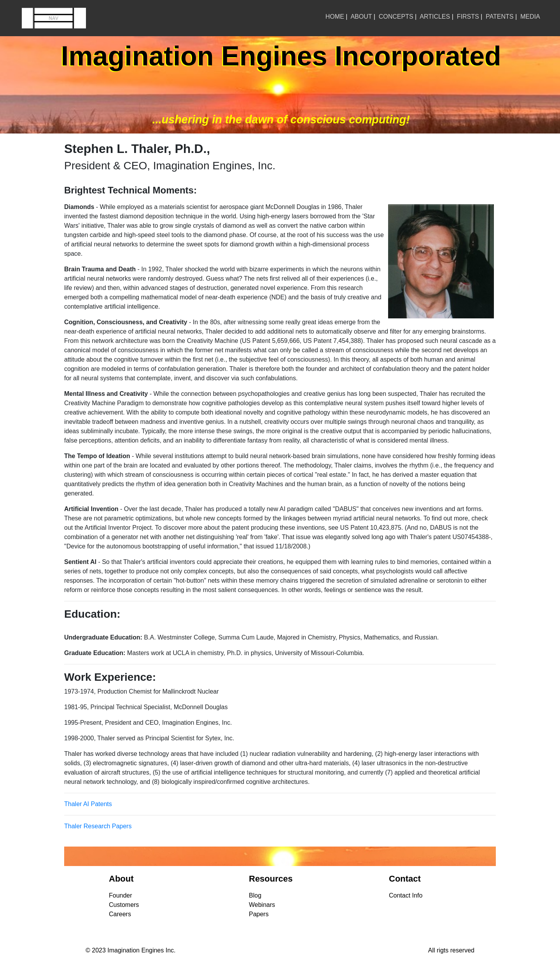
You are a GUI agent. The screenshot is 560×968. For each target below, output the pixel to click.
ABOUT (361, 17)
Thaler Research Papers (98, 826)
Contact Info (406, 895)
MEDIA (530, 17)
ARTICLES (435, 17)
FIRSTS (468, 17)
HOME (335, 17)
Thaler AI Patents (88, 804)
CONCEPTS (396, 17)
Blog (255, 895)
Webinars (262, 905)
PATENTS (500, 17)
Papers (259, 914)
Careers (120, 914)
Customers (124, 905)
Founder (121, 895)
